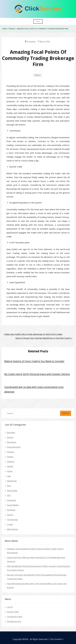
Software (11, 510)
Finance (37, 75)
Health (10, 466)
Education (12, 442)
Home (10, 471)
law (9, 476)
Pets (9, 486)
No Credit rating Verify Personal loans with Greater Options (37, 374)
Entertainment (14, 447)
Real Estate (12, 491)
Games (10, 457)
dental (10, 437)
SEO (9, 495)
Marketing (12, 481)
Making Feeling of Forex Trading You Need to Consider (34, 361)
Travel (10, 524)
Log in (10, 607)
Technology (12, 520)
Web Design (13, 529)
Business (11, 433)
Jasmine (32, 41)
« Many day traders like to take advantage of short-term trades (33, 334)
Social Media (13, 505)
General (11, 462)
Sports (10, 515)
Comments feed (14, 617)
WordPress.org (14, 621)
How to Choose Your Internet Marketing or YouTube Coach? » (44, 338)
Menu (38, 21)
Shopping (11, 500)
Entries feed (13, 612)
